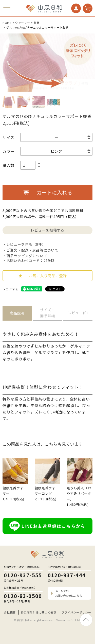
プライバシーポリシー (76, 612)
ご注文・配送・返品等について (32, 250)
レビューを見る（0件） (26, 244)
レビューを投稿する (47, 230)
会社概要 (10, 612)
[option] (48, 63)
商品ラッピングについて (27, 256)
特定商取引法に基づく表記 (39, 612)
